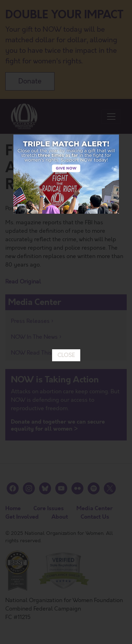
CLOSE (66, 272)
